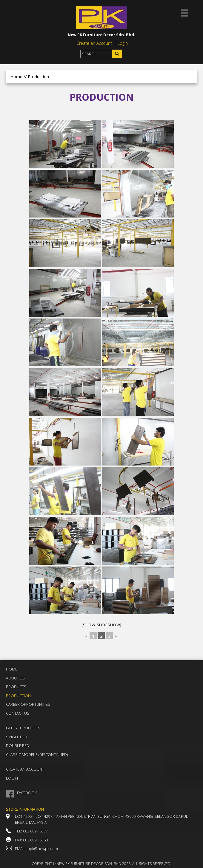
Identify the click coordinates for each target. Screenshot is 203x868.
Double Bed (18, 745)
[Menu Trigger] (185, 13)
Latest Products (23, 728)
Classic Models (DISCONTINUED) (37, 754)
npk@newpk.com (43, 849)
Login (123, 43)
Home (16, 77)
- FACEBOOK (26, 793)
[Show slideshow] (101, 625)
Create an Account (94, 43)
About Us (15, 678)
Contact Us (18, 713)
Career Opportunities (28, 704)
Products (16, 687)
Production (18, 696)
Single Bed (17, 737)
